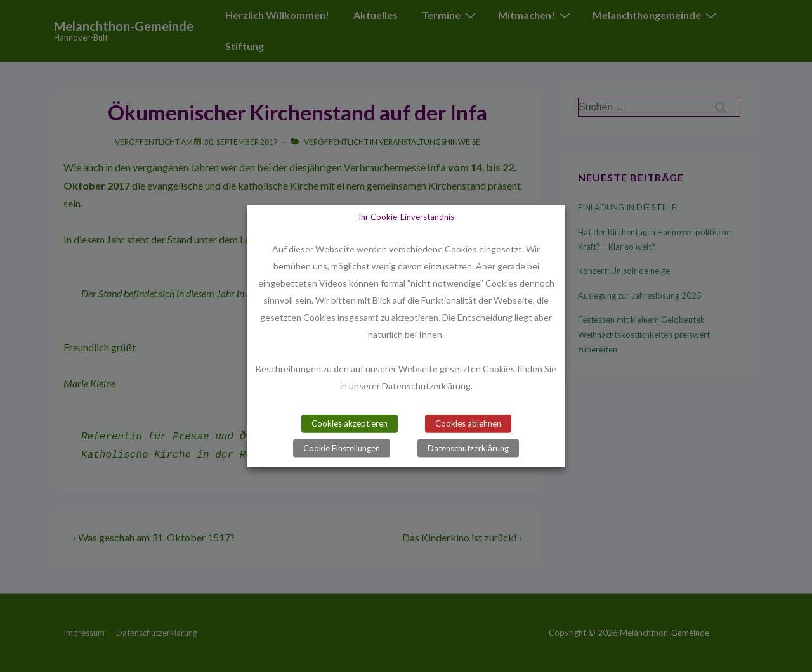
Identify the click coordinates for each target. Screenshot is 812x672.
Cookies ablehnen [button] (468, 423)
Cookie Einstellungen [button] (342, 448)
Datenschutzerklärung (468, 448)
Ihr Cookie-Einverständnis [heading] (406, 217)
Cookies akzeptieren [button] (350, 423)
